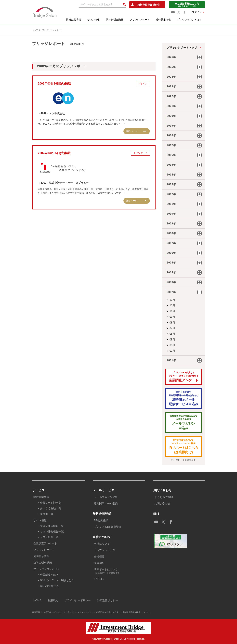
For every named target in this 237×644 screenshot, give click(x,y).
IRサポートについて (120, 571)
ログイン (197, 12)
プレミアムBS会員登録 (108, 527)
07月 (172, 328)
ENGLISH (100, 579)
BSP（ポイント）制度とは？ (57, 580)
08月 (172, 323)
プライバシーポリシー (78, 600)
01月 (172, 351)
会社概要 (99, 557)
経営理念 (99, 563)
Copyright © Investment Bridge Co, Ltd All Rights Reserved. (119, 639)
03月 (172, 345)
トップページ (38, 30)
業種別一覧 (47, 514)
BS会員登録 (101, 520)
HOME (37, 600)
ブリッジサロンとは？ (189, 20)
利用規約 (53, 600)
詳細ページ (132, 131)
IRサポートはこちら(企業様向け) (184, 446)
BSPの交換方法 (49, 586)
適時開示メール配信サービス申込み (184, 398)
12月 (172, 300)
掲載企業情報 (73, 20)
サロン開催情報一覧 (52, 526)
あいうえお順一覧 (51, 508)
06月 (172, 334)
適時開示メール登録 (106, 504)
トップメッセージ (105, 550)
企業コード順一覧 (51, 503)
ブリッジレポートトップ (182, 48)
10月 (172, 311)
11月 (172, 305)
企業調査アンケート (184, 376)
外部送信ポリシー (107, 600)
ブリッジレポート (140, 20)
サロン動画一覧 (49, 537)
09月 (172, 317)
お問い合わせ (162, 504)
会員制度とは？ (49, 575)
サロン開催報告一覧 (52, 532)
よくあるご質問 (164, 497)
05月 (172, 340)
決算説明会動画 (115, 20)
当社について (102, 544)
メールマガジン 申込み (184, 422)
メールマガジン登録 (106, 497)
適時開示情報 (163, 20)
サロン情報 (93, 20)
